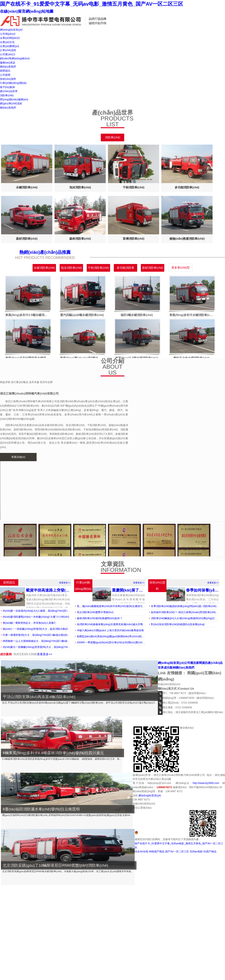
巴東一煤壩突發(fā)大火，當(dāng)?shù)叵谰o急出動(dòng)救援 (40, 635)
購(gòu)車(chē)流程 (11, 103)
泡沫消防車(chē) (71, 268)
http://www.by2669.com (206, 783)
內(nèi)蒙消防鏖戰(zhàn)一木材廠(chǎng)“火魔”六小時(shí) (36, 617)
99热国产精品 (157, 851)
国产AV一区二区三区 (177, 851)
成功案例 (170, 667)
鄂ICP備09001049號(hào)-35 (206, 787)
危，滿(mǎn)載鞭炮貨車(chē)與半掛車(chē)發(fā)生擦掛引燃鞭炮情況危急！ (120, 606)
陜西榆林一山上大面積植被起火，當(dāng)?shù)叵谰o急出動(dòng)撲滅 (44, 641)
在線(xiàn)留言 (13, 11)
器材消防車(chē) (153, 268)
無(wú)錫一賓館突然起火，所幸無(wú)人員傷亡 (29, 623)
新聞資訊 (5, 71)
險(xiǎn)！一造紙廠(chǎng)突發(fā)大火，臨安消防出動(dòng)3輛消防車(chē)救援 (49, 629)
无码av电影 (196, 851)
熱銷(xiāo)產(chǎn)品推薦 (45, 252)
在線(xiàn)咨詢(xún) (169, 684)
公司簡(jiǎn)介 (8, 34)
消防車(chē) (7, 95)
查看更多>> (65, 583)
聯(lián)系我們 (8, 67)
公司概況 (190, 663)
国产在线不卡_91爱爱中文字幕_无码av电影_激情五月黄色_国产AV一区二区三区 (92, 4)
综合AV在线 (141, 851)
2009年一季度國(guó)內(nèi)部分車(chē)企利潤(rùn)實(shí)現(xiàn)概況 (117, 642)
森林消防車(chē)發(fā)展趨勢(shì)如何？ (100, 618)
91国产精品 (210, 851)
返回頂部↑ (194, 791)
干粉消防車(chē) (98, 268)
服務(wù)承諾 (8, 63)
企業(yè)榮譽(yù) (10, 46)
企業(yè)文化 (7, 42)
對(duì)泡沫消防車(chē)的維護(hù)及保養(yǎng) (178, 624)
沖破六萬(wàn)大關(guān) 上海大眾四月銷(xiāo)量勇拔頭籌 (110, 630)
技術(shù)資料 (8, 79)
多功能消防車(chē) (125, 269)
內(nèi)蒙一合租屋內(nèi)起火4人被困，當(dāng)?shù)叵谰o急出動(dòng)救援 (47, 611)
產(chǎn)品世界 (9, 91)
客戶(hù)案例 (7, 87)
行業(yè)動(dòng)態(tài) (13, 83)
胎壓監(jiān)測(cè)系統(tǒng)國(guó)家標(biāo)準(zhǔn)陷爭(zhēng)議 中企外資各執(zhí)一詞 (129, 636)
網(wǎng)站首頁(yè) (11, 30)
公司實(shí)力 (8, 54)
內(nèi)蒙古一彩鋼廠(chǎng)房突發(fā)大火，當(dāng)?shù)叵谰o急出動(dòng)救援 (50, 647)
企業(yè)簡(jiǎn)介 (10, 38)
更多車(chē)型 (181, 268)
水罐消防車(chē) (44, 268)
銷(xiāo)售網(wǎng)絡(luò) (15, 58)
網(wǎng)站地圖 (40, 11)
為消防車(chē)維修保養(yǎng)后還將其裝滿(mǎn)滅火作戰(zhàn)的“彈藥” (118, 624)
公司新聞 (5, 75)
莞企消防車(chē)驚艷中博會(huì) (95, 612)
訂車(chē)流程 (8, 50)
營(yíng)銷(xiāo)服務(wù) (14, 99)
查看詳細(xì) (18, 457)
